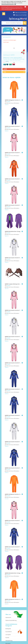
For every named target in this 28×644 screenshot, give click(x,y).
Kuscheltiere (9, 632)
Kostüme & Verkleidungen (10, 40)
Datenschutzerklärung (11, 620)
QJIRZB (9, 102)
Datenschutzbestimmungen (8, 4)
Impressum (8, 617)
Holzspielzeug (9, 640)
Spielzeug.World (7, 37)
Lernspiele (8, 635)
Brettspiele (8, 629)
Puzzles (7, 638)
